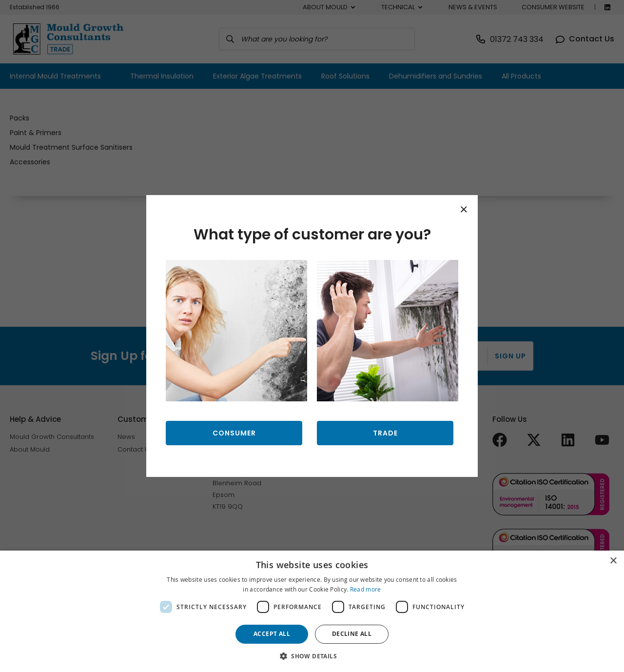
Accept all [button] (272, 634)
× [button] (613, 561)
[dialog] (312, 611)
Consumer (234, 433)
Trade (385, 433)
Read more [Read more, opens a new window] (366, 589)
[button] (312, 656)
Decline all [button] (352, 634)
